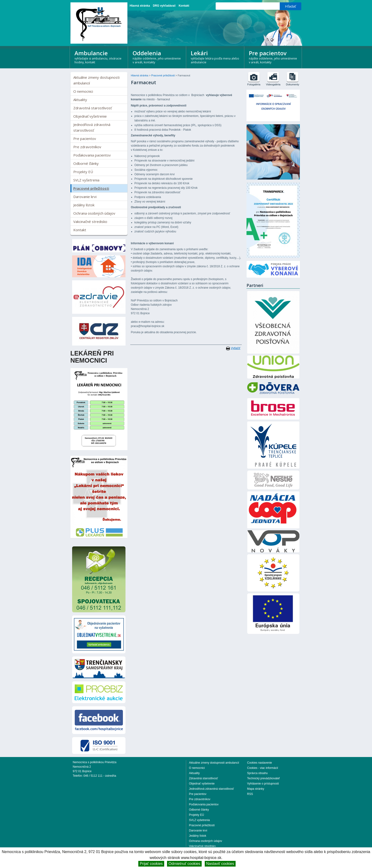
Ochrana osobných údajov (94, 213)
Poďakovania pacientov (92, 155)
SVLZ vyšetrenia (86, 180)
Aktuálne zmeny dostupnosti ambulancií (96, 80)
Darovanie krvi (85, 197)
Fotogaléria (254, 84)
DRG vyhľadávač (164, 6)
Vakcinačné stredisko (90, 222)
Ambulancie (99, 57)
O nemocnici (83, 91)
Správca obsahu (258, 773)
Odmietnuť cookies (184, 864)
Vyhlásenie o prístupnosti (263, 784)
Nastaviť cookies (220, 864)
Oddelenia (157, 57)
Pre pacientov (274, 57)
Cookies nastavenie (260, 763)
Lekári (216, 57)
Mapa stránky (256, 789)
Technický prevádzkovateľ (264, 778)
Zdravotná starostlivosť (93, 108)
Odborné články (86, 163)
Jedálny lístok (84, 205)
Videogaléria (273, 84)
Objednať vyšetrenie (90, 116)
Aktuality (80, 100)
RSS (250, 794)
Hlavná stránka (140, 6)
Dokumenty (293, 84)
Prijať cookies (151, 864)
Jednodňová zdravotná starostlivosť (92, 127)
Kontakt (184, 6)
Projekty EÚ (83, 172)
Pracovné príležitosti (91, 188)
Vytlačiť (236, 348)
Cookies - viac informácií (263, 768)
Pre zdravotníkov (87, 147)
